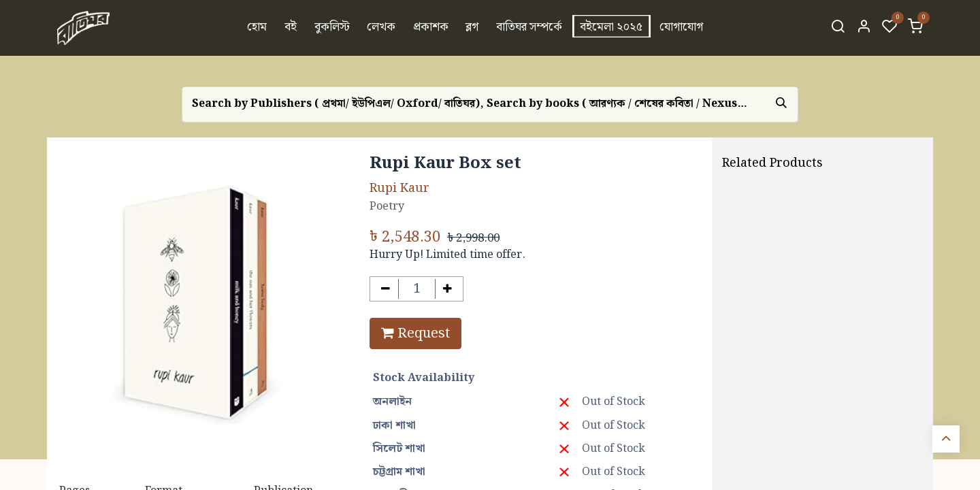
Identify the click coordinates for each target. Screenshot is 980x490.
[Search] (838, 28)
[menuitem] (258, 28)
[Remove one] (386, 289)
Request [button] (415, 333)
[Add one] (448, 289)
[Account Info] (864, 28)
